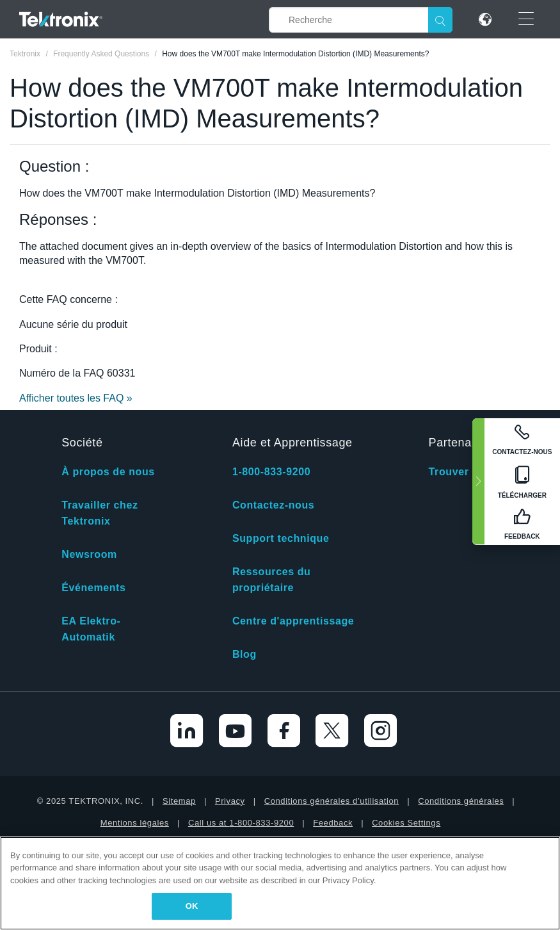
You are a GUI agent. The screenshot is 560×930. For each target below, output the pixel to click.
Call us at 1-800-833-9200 (241, 823)
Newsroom (89, 554)
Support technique (281, 538)
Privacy (230, 801)
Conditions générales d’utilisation (332, 801)
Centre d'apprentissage (293, 621)
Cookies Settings (406, 823)
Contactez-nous (273, 505)
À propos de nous (108, 472)
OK (192, 906)
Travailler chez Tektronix (100, 513)
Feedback (333, 823)
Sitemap (179, 801)
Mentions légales (135, 823)
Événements (93, 588)
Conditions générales (461, 801)
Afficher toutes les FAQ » (76, 398)
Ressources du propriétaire (272, 580)
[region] (280, 883)
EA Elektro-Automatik (91, 629)
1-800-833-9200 (271, 472)
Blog (244, 654)
